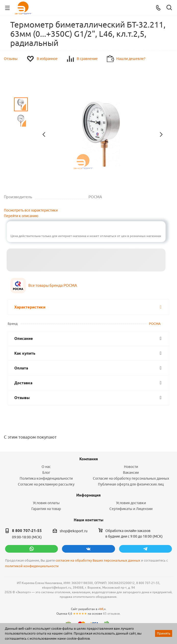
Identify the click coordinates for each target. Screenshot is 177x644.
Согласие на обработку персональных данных (131, 478)
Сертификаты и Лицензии (131, 509)
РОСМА (155, 324)
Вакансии (131, 473)
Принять (164, 633)
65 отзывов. (112, 614)
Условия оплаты (46, 503)
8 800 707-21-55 (27, 531)
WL (102, 609)
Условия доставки (131, 503)
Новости (131, 467)
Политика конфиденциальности (46, 478)
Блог (46, 473)
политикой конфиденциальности (32, 566)
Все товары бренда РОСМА (53, 285)
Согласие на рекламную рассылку (46, 484)
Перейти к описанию (21, 216)
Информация (88, 495)
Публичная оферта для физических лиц (131, 484)
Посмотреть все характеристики (31, 210)
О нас (46, 467)
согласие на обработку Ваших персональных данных (98, 560)
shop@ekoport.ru (74, 531)
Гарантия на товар (46, 509)
